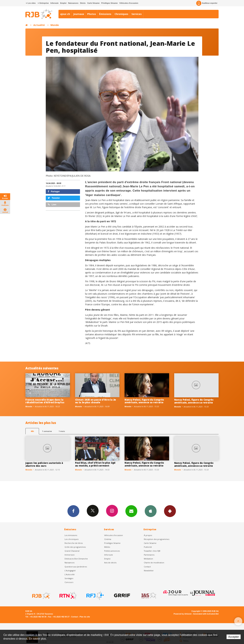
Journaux (79, 14)
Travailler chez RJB (152, 551)
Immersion (70, 555)
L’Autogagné (70, 571)
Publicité (148, 547)
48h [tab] (32, 431)
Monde (55, 25)
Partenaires (149, 555)
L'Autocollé (70, 574)
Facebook (73, 511)
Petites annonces (112, 551)
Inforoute (55, 3)
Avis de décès (110, 563)
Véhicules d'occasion (129, 3)
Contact (147, 567)
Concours (69, 582)
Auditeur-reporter (207, 3)
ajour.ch (65, 14)
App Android (170, 511)
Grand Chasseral (72, 551)
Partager (54, 191)
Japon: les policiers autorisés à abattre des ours (44, 464)
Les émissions (71, 535)
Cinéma (108, 539)
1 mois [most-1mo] (62, 431)
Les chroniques (72, 539)
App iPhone (151, 511)
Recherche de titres (74, 543)
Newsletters (131, 511)
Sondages (69, 578)
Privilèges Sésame (110, 3)
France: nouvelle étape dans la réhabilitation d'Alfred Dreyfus (45, 401)
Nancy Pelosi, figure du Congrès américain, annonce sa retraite (144, 401)
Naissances (73, 3)
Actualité (39, 25)
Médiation (148, 559)
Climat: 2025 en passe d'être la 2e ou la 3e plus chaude (95, 401)
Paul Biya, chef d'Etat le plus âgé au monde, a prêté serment (95, 464)
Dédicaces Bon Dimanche (76, 559)
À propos (148, 535)
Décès (83, 3)
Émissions (105, 14)
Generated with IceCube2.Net (206, 614)
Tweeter (54, 198)
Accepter (234, 637)
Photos (92, 14)
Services (137, 14)
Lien (52, 205)
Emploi (63, 3)
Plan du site (85, 617)
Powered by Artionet (183, 614)
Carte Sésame (93, 3)
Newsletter (149, 571)
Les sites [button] (31, 3)
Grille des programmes (75, 547)
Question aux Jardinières (76, 567)
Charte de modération (154, 563)
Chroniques (121, 14)
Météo (107, 547)
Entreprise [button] (43, 3)
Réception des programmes (157, 539)
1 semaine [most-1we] (47, 431)
